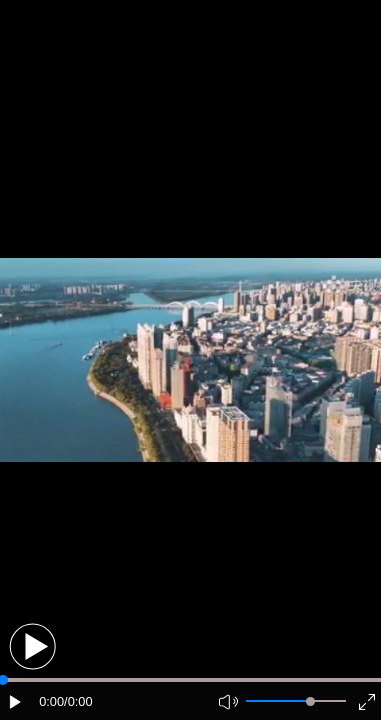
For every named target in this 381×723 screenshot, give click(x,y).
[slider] (310, 701)
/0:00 (78, 701)
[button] (32, 646)
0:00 (51, 701)
